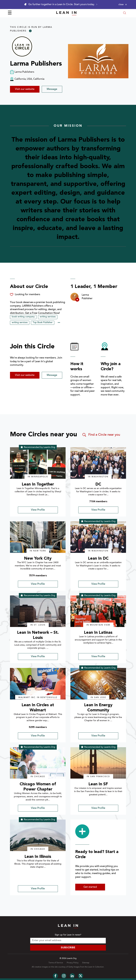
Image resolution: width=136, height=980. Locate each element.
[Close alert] (123, 5)
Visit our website (25, 89)
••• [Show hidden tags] (59, 323)
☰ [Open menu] (10, 13)
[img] (38, 463)
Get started (90, 887)
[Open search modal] (125, 13)
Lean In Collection (96, 967)
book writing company (23, 317)
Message (52, 89)
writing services (48, 317)
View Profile (38, 510)
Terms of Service (56, 963)
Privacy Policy (73, 963)
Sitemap (86, 963)
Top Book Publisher (43, 323)
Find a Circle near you (101, 435)
